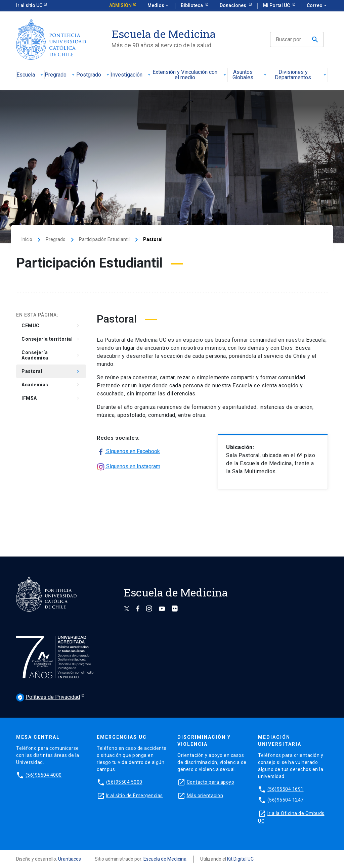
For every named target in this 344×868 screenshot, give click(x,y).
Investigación (131, 75)
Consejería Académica (51, 355)
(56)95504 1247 (286, 800)
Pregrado (60, 75)
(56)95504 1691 (286, 789)
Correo (317, 6)
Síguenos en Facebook (128, 452)
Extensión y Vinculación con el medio (190, 75)
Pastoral (51, 371)
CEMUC (51, 326)
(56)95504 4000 (44, 775)
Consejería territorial (51, 339)
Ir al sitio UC (29, 5)
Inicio (27, 239)
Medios (159, 6)
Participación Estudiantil (104, 239)
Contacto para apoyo (211, 782)
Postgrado (93, 75)
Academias (51, 385)
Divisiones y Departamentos (301, 75)
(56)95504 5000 (124, 782)
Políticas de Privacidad (48, 697)
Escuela (30, 75)
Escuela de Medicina (165, 859)
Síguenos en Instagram (128, 467)
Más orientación (205, 795)
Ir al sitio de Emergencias (135, 795)
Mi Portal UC (277, 5)
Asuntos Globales (250, 75)
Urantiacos (70, 859)
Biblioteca (192, 5)
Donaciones (233, 5)
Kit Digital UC (240, 859)
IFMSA (51, 398)
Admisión (120, 5)
